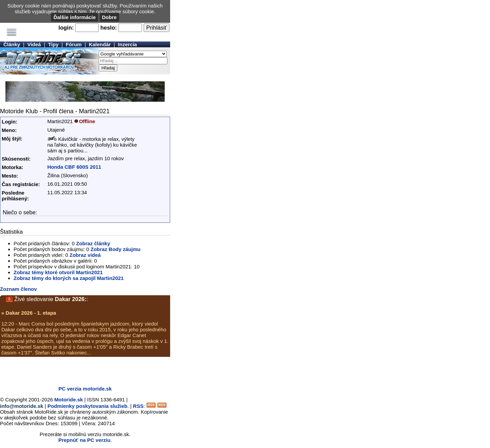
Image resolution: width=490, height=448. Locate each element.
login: (66, 28)
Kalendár (100, 44)
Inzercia (128, 44)
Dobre (109, 17)
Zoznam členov (18, 289)
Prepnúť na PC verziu (84, 440)
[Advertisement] (80, 370)
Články (12, 44)
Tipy (53, 44)
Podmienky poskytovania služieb (87, 406)
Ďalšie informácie (75, 17)
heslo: (109, 28)
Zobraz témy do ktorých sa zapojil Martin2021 (69, 278)
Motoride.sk (69, 400)
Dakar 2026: (71, 299)
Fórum (74, 44)
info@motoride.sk (22, 406)
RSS (138, 406)
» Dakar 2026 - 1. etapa (29, 313)
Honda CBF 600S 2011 (74, 167)
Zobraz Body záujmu (116, 249)
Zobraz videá (85, 255)
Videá (34, 44)
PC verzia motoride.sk (85, 389)
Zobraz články (93, 243)
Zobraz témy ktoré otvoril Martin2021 (58, 272)
